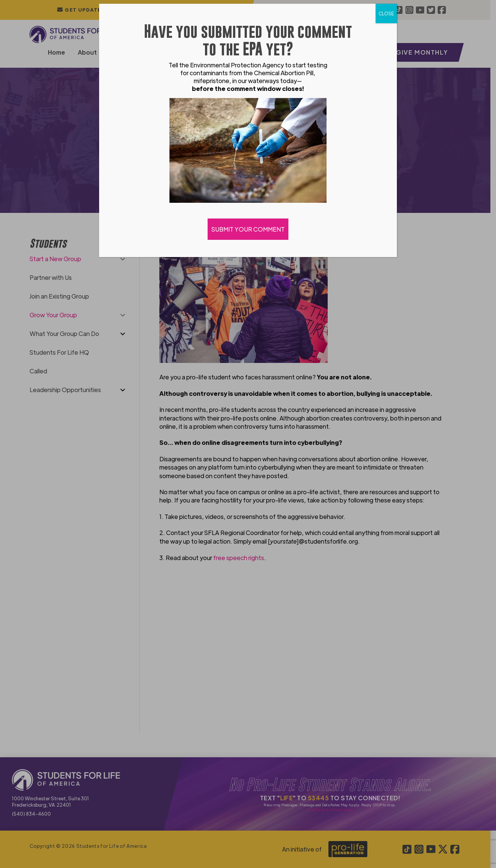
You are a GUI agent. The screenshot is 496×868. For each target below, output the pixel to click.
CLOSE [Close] (386, 13)
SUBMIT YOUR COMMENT (248, 229)
